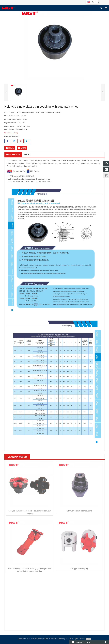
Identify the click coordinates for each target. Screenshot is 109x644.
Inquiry (10, 148)
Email (22, 148)
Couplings (16, 136)
